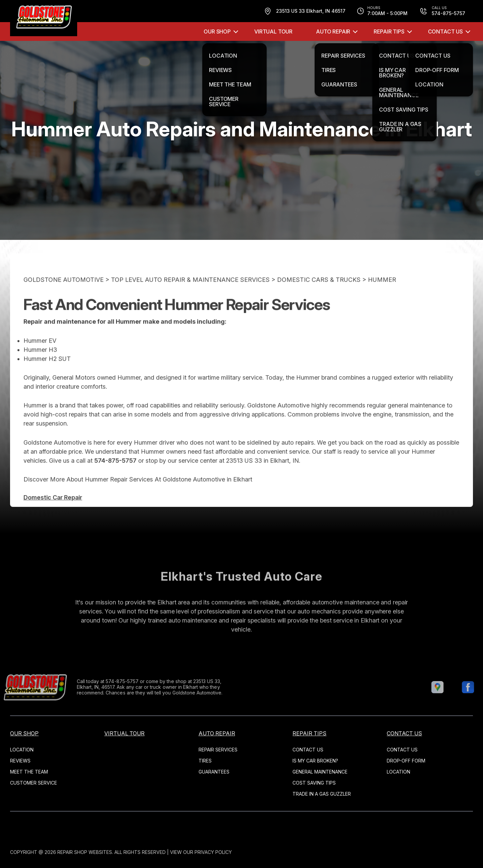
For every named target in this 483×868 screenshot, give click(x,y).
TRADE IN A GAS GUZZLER (322, 794)
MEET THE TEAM (29, 772)
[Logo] (44, 18)
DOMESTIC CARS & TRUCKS (319, 292)
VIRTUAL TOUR (273, 31)
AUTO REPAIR (333, 31)
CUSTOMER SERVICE (34, 783)
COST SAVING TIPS (314, 783)
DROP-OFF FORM (406, 761)
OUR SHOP (217, 31)
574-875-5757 (115, 473)
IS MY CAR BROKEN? (315, 761)
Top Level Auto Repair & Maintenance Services (190, 292)
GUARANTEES (214, 772)
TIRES (205, 761)
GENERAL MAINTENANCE (320, 772)
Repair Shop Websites (85, 852)
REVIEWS (20, 761)
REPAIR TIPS (389, 31)
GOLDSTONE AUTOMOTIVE (64, 292)
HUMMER (382, 292)
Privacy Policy (213, 852)
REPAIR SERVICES (218, 750)
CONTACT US (445, 31)
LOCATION (22, 750)
